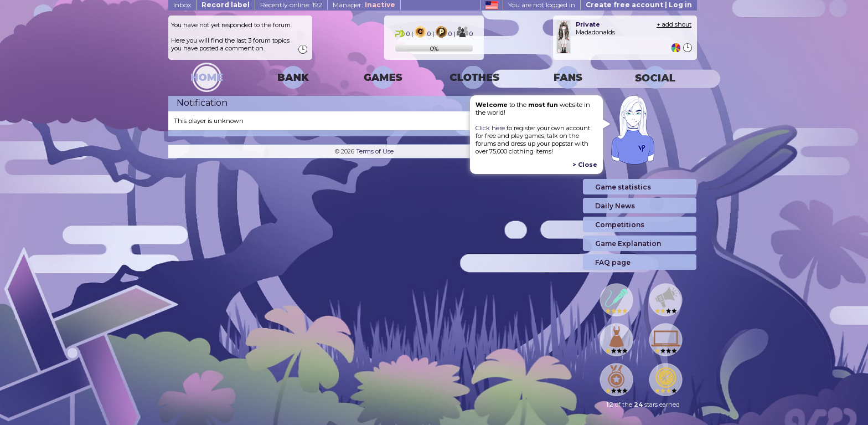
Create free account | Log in (639, 5)
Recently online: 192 (291, 5)
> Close (585, 165)
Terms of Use (375, 151)
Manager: (364, 5)
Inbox (182, 5)
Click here (490, 128)
